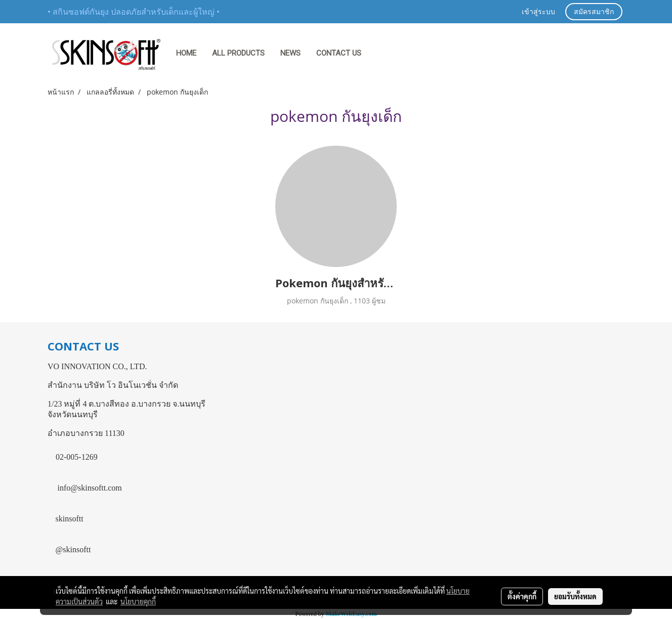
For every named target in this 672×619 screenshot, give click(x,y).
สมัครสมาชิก (594, 12)
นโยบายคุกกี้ (138, 601)
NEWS (290, 53)
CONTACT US (339, 53)
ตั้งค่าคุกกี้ (522, 596)
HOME (186, 53)
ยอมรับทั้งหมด (575, 596)
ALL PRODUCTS (238, 53)
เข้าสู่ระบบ (538, 12)
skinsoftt (70, 519)
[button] (379, 54)
